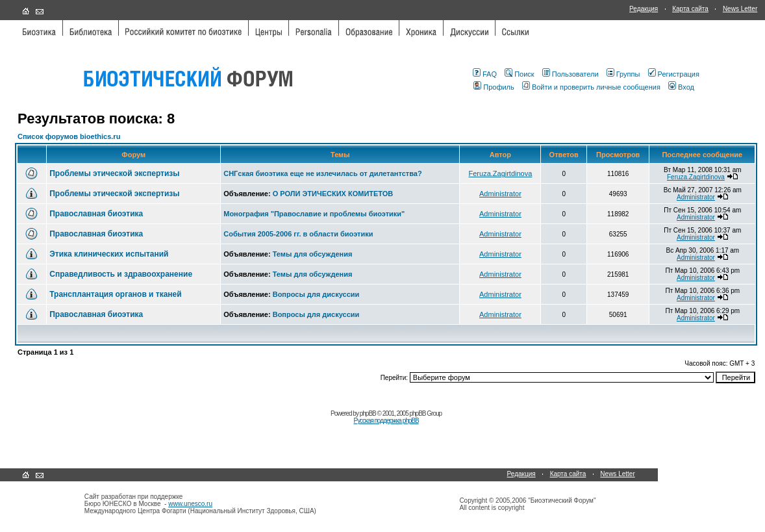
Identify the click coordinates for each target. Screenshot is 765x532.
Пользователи (571, 74)
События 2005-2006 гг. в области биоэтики (298, 234)
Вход (681, 87)
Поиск (519, 74)
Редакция (644, 9)
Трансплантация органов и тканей (115, 294)
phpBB (368, 413)
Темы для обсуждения (313, 254)
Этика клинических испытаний (109, 254)
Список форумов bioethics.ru (69, 136)
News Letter (740, 9)
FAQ (485, 74)
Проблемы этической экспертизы (114, 173)
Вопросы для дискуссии (316, 294)
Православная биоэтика (96, 214)
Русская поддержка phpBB (386, 421)
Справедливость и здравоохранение (121, 274)
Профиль (494, 87)
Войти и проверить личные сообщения (591, 87)
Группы (623, 74)
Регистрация (674, 74)
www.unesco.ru (190, 504)
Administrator (500, 194)
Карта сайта (690, 9)
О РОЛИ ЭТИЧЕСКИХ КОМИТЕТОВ (333, 194)
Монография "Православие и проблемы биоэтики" (314, 214)
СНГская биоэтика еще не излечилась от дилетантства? (322, 173)
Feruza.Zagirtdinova (501, 173)
